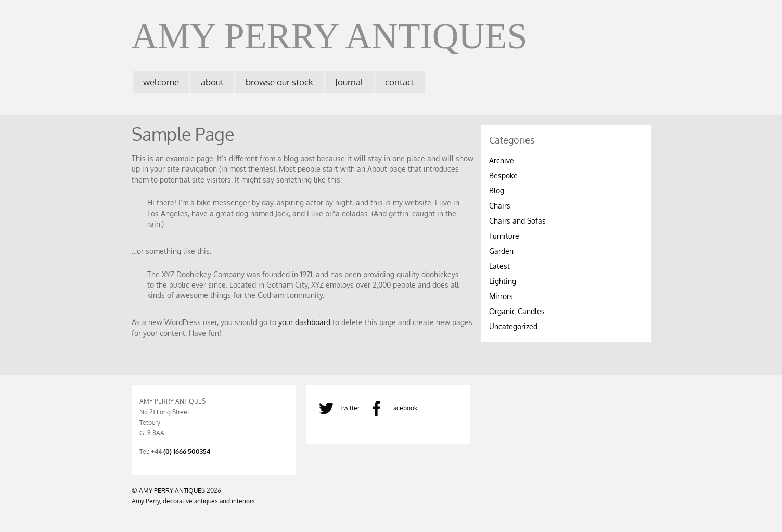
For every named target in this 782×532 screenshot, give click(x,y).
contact (400, 82)
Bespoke (503, 176)
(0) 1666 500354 (187, 451)
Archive (502, 160)
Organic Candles (517, 311)
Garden (501, 251)
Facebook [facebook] (390, 408)
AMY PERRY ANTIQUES (172, 490)
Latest (499, 266)
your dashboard (304, 322)
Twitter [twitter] (337, 408)
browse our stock (279, 82)
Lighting (503, 281)
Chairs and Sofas (517, 221)
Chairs (500, 206)
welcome (161, 82)
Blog (497, 191)
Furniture (504, 236)
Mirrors (501, 296)
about (212, 82)
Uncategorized (513, 326)
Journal (349, 82)
